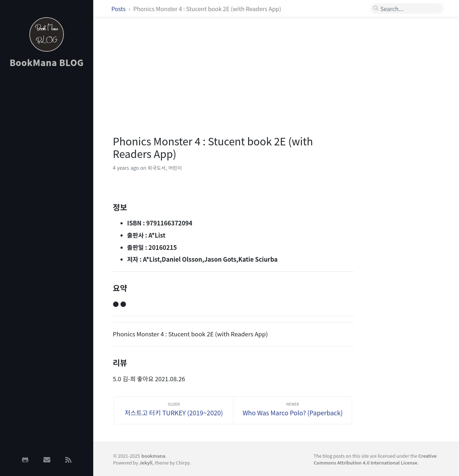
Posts (119, 9)
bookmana (153, 456)
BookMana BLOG (47, 62)
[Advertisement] (47, 188)
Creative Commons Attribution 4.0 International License (375, 459)
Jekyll (146, 463)
